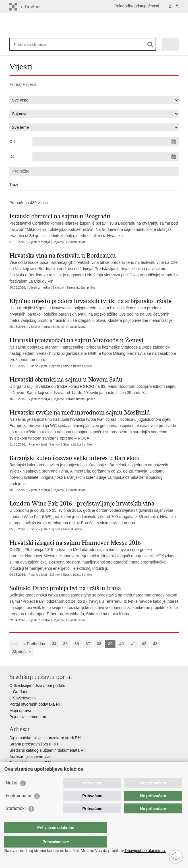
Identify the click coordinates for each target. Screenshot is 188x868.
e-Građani (18, 692)
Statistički (16, 820)
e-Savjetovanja (23, 698)
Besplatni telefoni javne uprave (37, 769)
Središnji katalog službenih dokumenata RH (48, 750)
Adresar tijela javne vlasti (31, 757)
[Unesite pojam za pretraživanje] (35, 44)
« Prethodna (34, 644)
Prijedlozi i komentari (28, 717)
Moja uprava (20, 710)
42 (144, 644)
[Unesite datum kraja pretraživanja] (106, 156)
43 (155, 644)
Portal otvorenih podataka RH (36, 704)
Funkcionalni (18, 807)
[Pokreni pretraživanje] (150, 44)
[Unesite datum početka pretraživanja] (106, 142)
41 (133, 644)
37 (88, 644)
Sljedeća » (21, 652)
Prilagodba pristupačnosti (137, 6)
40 (122, 644)
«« (15, 644)
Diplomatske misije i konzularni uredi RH (45, 738)
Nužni (12, 794)
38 (99, 644)
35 (65, 644)
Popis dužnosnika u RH (30, 763)
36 (77, 644)
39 (110, 644)
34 (54, 644)
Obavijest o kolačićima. (145, 851)
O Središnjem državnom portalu (37, 685)
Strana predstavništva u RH (34, 744)
